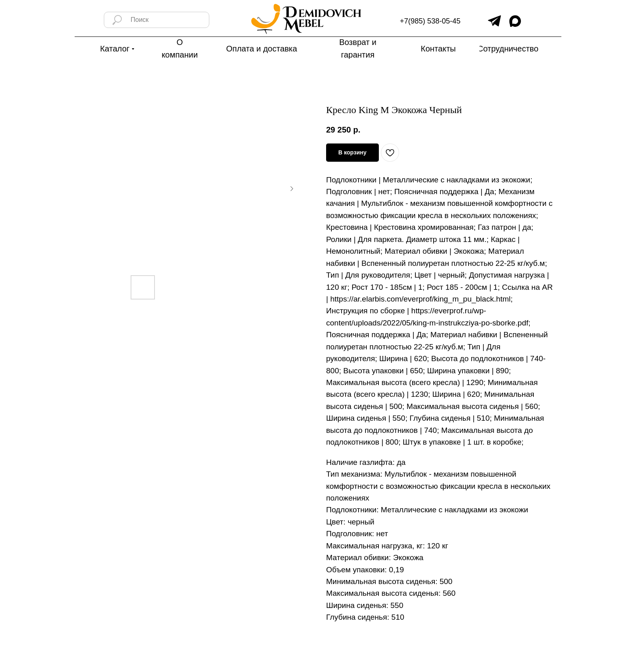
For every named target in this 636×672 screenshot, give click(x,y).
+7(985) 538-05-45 (430, 21)
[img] (494, 21)
